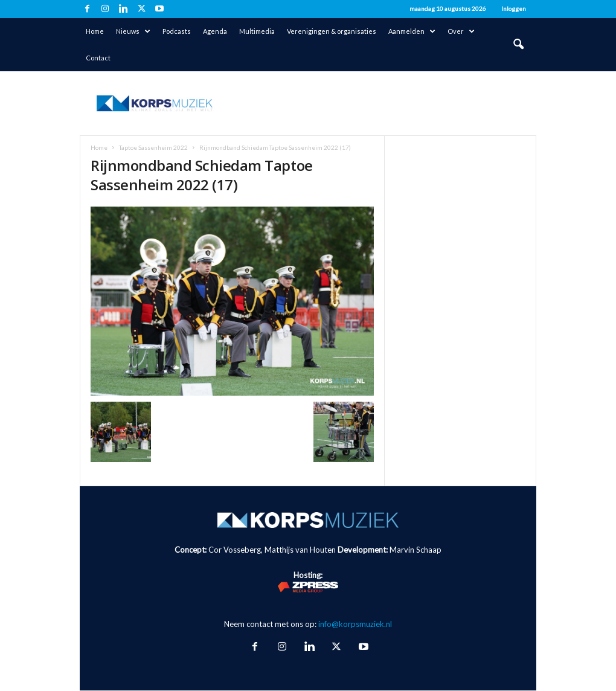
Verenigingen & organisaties (332, 31)
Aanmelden (412, 31)
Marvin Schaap (415, 550)
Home (95, 31)
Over (461, 31)
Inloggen (514, 8)
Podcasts (177, 31)
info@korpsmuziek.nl (355, 624)
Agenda (215, 31)
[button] (518, 45)
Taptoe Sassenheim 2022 (153, 147)
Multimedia (257, 31)
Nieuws (133, 31)
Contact (98, 58)
